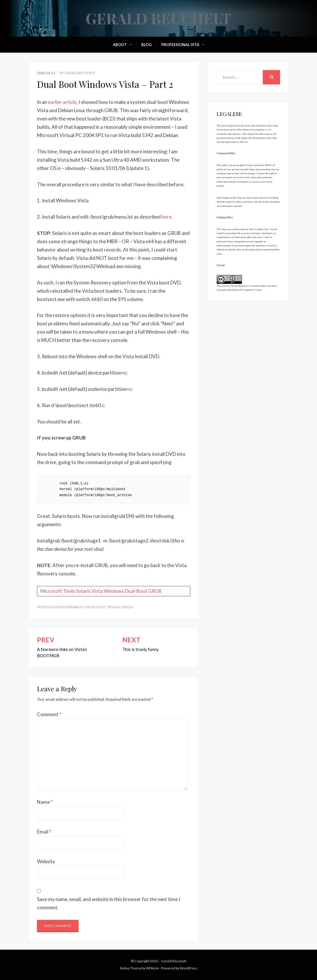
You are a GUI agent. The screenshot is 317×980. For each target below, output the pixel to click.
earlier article (62, 102)
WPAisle (152, 968)
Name (45, 802)
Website (46, 861)
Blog (146, 45)
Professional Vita (180, 45)
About (120, 45)
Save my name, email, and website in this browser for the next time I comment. (108, 903)
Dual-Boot (136, 591)
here (167, 217)
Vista (97, 591)
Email (44, 832)
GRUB (155, 591)
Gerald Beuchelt (158, 18)
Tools (69, 591)
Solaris (83, 591)
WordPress (189, 968)
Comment (49, 714)
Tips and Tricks (120, 607)
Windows (114, 591)
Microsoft (51, 591)
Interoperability (70, 607)
